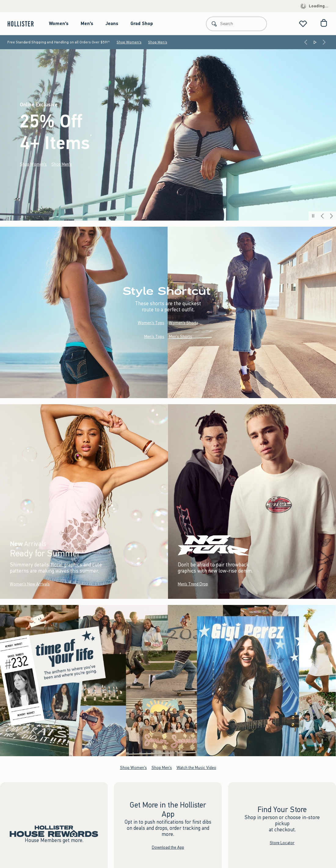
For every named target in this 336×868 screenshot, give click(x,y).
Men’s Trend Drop (193, 584)
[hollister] (24, 24)
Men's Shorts (181, 337)
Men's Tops (154, 337)
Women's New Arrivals (30, 584)
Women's (59, 24)
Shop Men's (158, 42)
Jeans (112, 24)
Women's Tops (151, 323)
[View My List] (303, 24)
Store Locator (282, 843)
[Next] (324, 42)
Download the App (168, 847)
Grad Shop (142, 24)
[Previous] (306, 42)
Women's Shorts (184, 323)
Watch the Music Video (196, 768)
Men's (87, 24)
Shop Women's (129, 42)
